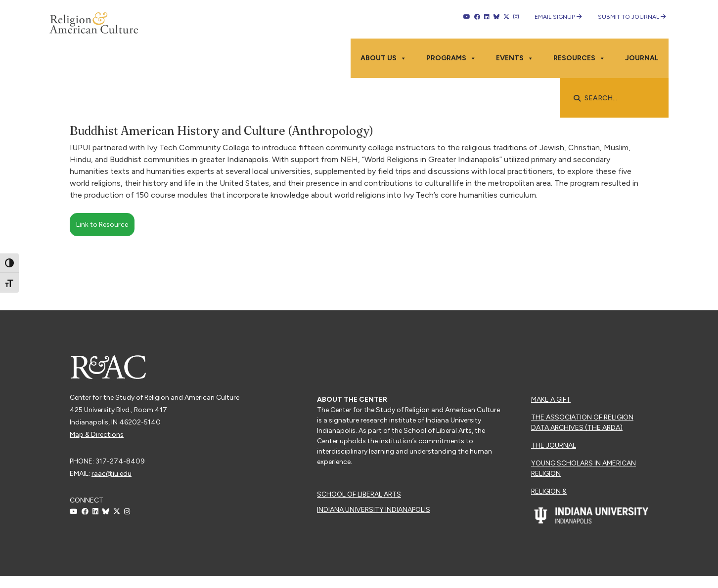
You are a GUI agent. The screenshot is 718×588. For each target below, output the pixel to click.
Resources (579, 58)
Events (515, 58)
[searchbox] (619, 98)
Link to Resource (102, 225)
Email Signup (558, 17)
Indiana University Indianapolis (374, 510)
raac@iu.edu (112, 474)
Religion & (549, 491)
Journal (642, 58)
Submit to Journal (632, 17)
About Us (383, 58)
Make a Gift (551, 399)
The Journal (554, 445)
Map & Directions (97, 435)
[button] (577, 98)
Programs (451, 58)
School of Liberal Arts (359, 494)
